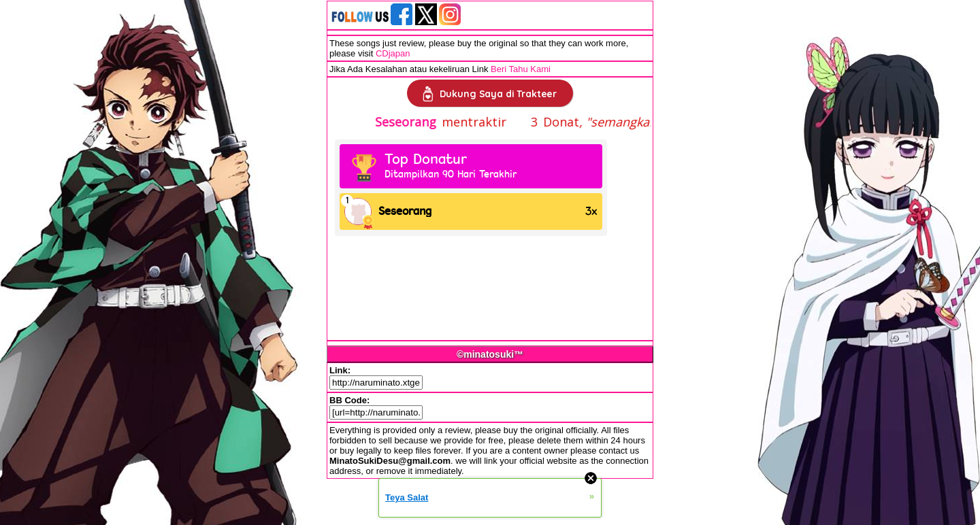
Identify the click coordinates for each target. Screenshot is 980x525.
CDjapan (393, 53)
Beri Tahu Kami (521, 69)
